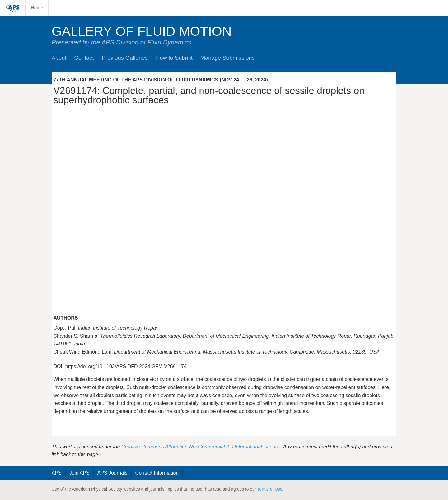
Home (37, 8)
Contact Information (157, 473)
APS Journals (112, 473)
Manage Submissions (228, 58)
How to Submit (174, 58)
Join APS (79, 473)
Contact (84, 58)
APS (57, 473)
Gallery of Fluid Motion (142, 31)
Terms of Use (270, 489)
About (59, 58)
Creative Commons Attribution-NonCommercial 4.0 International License (201, 447)
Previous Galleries (125, 58)
